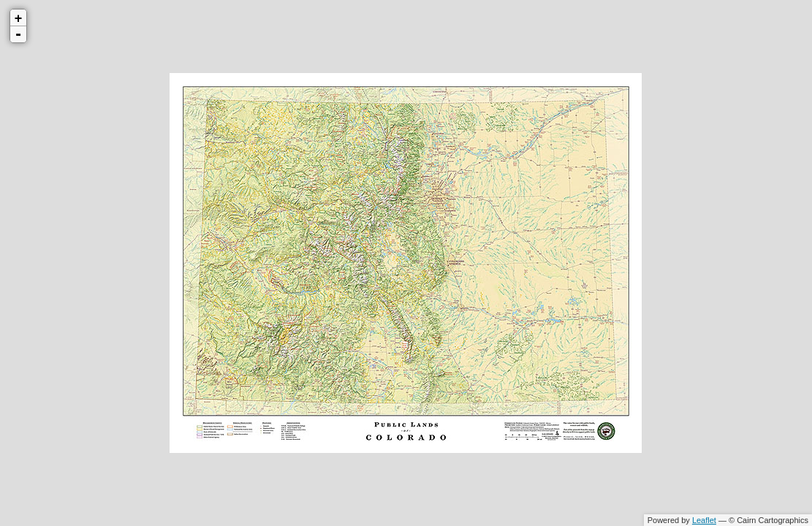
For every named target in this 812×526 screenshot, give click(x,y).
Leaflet (704, 520)
